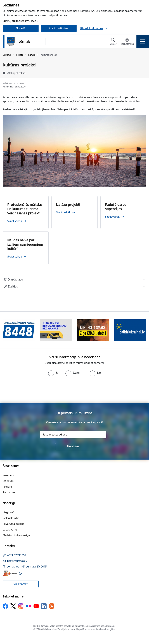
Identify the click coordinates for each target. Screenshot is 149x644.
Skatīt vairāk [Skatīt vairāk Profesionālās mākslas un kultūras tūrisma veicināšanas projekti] (15, 221)
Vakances (8, 475)
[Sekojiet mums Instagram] (21, 606)
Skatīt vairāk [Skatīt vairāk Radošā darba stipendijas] (112, 217)
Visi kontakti (21, 584)
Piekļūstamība (11, 518)
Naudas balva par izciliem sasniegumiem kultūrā (25, 244)
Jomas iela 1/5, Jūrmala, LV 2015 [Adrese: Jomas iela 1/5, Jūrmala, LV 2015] (27, 567)
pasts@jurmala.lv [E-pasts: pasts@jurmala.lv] (17, 561)
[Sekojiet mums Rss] (52, 606)
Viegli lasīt (9, 512)
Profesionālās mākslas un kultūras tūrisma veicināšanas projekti (25, 209)
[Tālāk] (142, 330)
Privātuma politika (13, 524)
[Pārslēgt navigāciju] (143, 41)
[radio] (53, 373)
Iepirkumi (8, 481)
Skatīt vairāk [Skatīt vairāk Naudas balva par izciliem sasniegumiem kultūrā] (15, 257)
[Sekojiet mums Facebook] (5, 606)
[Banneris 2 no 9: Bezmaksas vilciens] (56, 330)
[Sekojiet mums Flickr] (29, 606)
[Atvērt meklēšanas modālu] (113, 42)
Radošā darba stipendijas (116, 207)
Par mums (9, 492)
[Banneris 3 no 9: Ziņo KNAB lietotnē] (93, 330)
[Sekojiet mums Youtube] (36, 606)
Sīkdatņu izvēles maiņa (16, 535)
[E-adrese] (10, 573)
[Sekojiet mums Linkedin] (44, 606)
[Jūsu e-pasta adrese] (73, 435)
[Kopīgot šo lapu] (74, 286)
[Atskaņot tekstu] (17, 73)
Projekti (7, 487)
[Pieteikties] (73, 447)
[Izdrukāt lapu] (74, 279)
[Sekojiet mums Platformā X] (13, 606)
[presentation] (30, 390)
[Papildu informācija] (20, 573)
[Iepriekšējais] (7, 330)
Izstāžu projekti (68, 205)
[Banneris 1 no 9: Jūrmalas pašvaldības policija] (19, 330)
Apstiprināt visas (59, 28)
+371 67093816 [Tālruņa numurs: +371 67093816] (17, 555)
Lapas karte (10, 530)
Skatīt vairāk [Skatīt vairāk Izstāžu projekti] (63, 212)
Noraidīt (21, 28)
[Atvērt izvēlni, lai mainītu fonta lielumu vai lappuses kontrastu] (127, 42)
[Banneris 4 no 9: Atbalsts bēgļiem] (130, 330)
